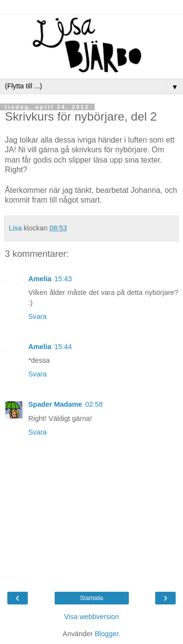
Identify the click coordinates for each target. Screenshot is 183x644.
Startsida (91, 598)
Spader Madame (55, 404)
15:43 (63, 279)
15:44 (63, 347)
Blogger (107, 634)
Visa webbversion (91, 617)
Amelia (40, 279)
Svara (38, 316)
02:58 (94, 404)
